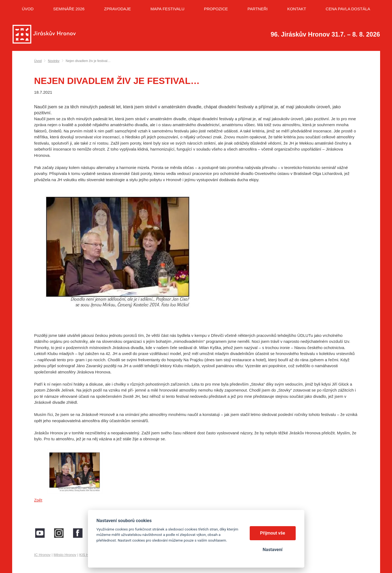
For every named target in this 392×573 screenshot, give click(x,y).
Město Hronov (65, 555)
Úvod (38, 61)
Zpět (38, 500)
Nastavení (273, 550)
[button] (196, 258)
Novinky (54, 61)
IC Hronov (42, 555)
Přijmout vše (273, 533)
